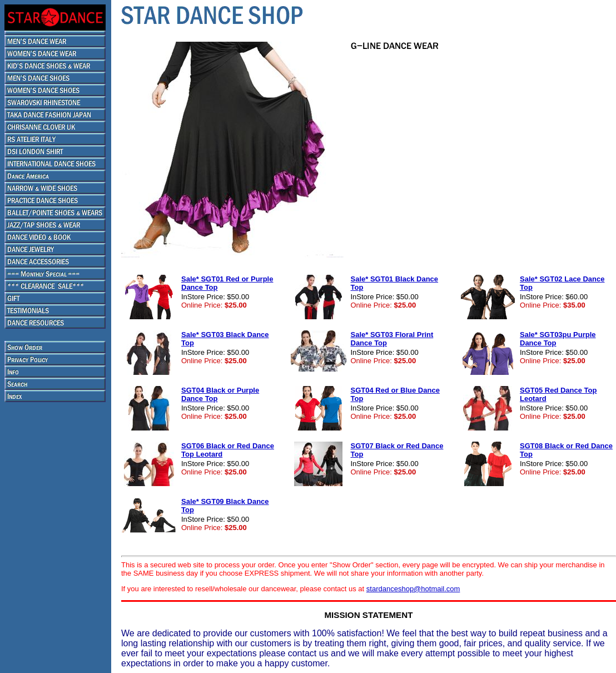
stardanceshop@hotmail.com (413, 589)
